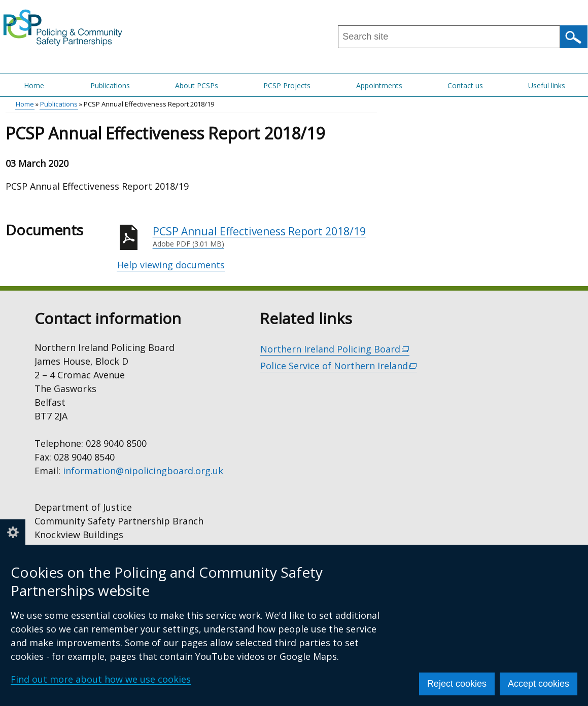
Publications (110, 85)
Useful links (547, 85)
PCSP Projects (287, 85)
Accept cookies (539, 684)
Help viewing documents (171, 265)
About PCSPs (197, 85)
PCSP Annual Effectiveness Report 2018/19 (265, 237)
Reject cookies (457, 684)
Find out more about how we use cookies (101, 679)
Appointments (379, 85)
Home (34, 85)
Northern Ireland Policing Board (335, 349)
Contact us (465, 85)
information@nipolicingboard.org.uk (143, 471)
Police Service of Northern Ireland (339, 366)
